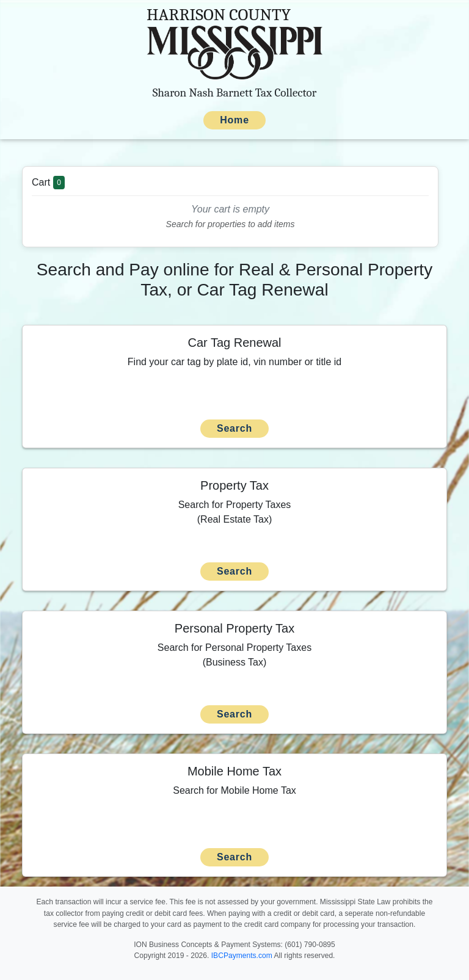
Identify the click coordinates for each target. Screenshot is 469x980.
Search (234, 428)
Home (234, 120)
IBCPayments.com (242, 956)
